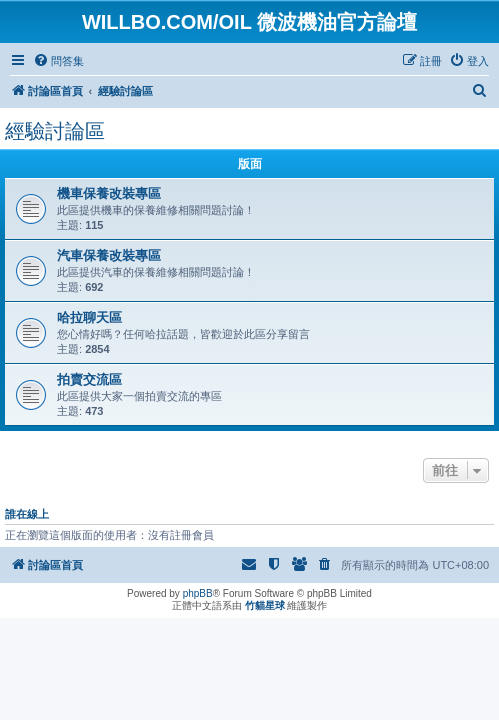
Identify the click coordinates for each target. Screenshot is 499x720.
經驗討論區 (55, 131)
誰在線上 (27, 514)
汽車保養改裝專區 (109, 255)
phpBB (198, 593)
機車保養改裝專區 (109, 193)
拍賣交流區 (89, 379)
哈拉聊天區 (89, 317)
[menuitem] (58, 61)
